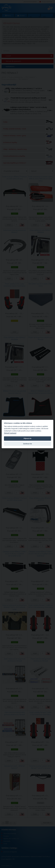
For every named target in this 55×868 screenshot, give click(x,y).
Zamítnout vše (27, 444)
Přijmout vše (27, 439)
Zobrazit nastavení (10, 433)
